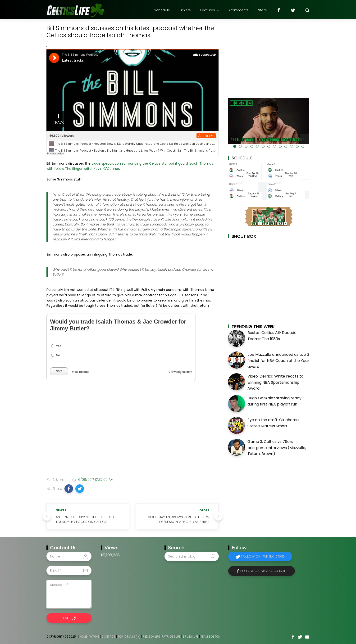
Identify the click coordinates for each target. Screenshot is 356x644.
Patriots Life (171, 637)
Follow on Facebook (264, 571)
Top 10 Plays (126, 637)
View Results (81, 372)
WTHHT (94, 637)
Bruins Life (191, 637)
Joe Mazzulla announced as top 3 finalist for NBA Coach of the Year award (278, 360)
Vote (59, 371)
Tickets (185, 10)
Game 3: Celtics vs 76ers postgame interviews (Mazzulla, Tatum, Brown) (277, 448)
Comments (239, 10)
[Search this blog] (192, 556)
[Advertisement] (132, 436)
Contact (108, 637)
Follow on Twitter (263, 556)
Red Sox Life (151, 637)
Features (210, 10)
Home (83, 637)
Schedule (162, 10)
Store (262, 10)
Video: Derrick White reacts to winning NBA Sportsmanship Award (275, 382)
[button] (69, 489)
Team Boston (210, 637)
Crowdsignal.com (180, 372)
